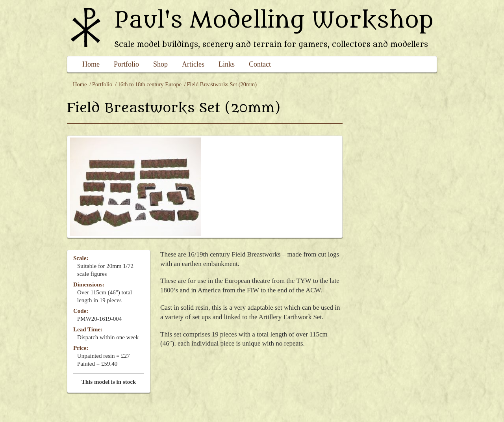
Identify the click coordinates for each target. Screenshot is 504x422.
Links (227, 64)
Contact (260, 64)
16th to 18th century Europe (150, 84)
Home (91, 64)
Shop (160, 64)
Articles (193, 64)
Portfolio (126, 64)
